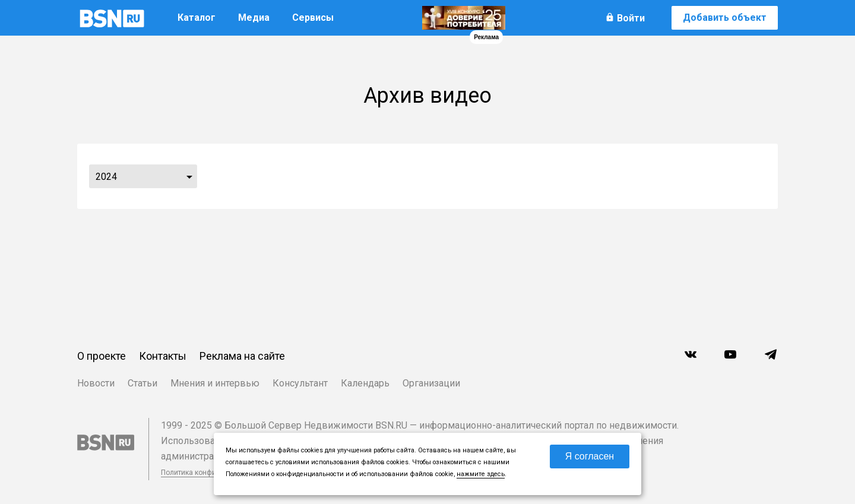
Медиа (254, 18)
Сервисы (313, 18)
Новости (96, 383)
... (189, 176)
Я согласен (590, 456)
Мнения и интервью (215, 383)
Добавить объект (725, 18)
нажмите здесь (481, 474)
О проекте (102, 356)
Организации (431, 383)
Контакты (163, 356)
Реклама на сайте (242, 356)
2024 (106, 177)
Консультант (300, 383)
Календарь (365, 383)
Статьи (142, 383)
